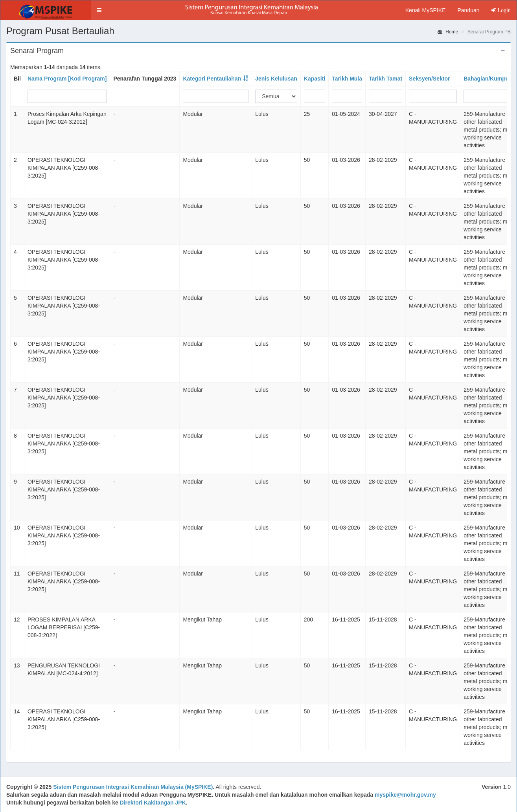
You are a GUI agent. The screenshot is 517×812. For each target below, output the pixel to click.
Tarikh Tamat (385, 79)
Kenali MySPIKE (426, 10)
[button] (99, 10)
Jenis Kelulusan (276, 79)
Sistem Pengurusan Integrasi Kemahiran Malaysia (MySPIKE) (133, 787)
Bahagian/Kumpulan (490, 79)
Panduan (468, 10)
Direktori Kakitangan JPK (153, 803)
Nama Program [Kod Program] (67, 79)
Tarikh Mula (347, 79)
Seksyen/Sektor (429, 79)
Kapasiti (315, 79)
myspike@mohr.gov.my (405, 795)
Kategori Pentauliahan (212, 79)
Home (448, 32)
